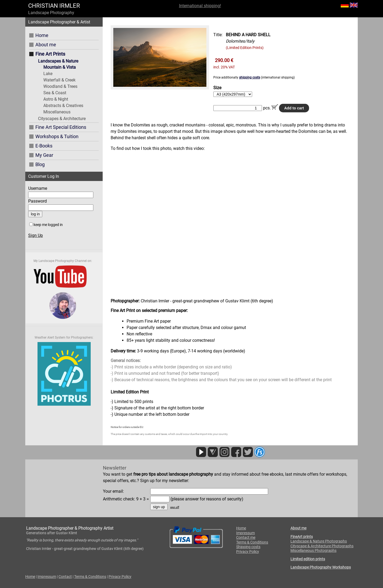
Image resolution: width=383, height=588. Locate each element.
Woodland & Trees (60, 86)
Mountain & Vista (60, 67)
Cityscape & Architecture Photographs (322, 546)
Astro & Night (56, 99)
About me (46, 45)
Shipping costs (248, 547)
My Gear (44, 155)
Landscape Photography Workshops (321, 567)
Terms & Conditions (252, 542)
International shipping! (200, 6)
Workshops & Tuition (57, 136)
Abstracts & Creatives (63, 106)
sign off (175, 507)
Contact (65, 577)
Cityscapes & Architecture (62, 119)
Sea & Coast (55, 93)
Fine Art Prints (50, 54)
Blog (40, 164)
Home (42, 35)
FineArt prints (302, 537)
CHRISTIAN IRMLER (54, 6)
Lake (48, 74)
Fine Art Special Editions (61, 127)
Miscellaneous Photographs (313, 550)
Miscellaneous (57, 112)
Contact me (246, 537)
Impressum (245, 533)
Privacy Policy (248, 552)
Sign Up (36, 235)
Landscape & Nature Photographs (319, 541)
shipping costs (250, 77)
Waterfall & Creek (59, 80)
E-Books (44, 146)
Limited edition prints (308, 559)
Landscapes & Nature (58, 61)
